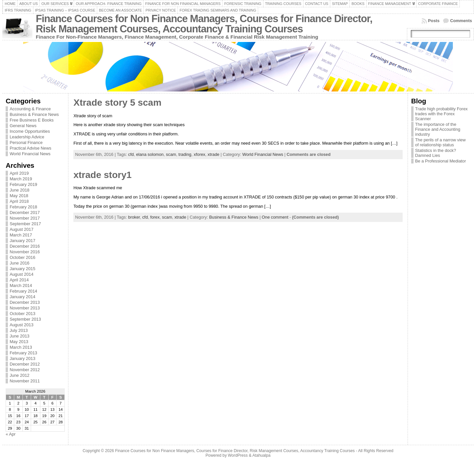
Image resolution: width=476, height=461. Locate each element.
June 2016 (20, 263)
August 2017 (21, 229)
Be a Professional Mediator (441, 161)
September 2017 (25, 224)
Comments (461, 21)
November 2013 (25, 308)
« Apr (11, 434)
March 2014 (21, 285)
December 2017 (25, 213)
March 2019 (21, 179)
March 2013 (21, 347)
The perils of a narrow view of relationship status (440, 142)
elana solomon (150, 154)
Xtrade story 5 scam (117, 103)
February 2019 (23, 184)
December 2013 (25, 302)
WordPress (238, 455)
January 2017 (22, 241)
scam (171, 154)
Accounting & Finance (30, 109)
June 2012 (20, 375)
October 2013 (22, 314)
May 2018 (19, 196)
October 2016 (22, 257)
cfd (131, 154)
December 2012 (25, 364)
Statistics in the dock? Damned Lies (436, 153)
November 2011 (25, 381)
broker (134, 217)
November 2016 (25, 252)
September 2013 (25, 319)
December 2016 (25, 246)
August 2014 (21, 274)
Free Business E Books (32, 120)
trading (185, 154)
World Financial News (30, 154)
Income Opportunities (30, 131)
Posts (434, 21)
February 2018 (23, 207)
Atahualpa (261, 455)
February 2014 (23, 291)
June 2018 (20, 190)
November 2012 (25, 370)
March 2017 (21, 235)
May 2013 (19, 342)
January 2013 (22, 358)
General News (23, 126)
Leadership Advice (27, 137)
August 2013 (21, 325)
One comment (275, 217)
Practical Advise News (30, 148)
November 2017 (25, 218)
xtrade (214, 154)
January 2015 (22, 269)
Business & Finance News (34, 114)
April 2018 (19, 201)
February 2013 (23, 353)
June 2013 (20, 336)
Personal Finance (26, 142)
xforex (199, 154)
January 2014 (22, 297)
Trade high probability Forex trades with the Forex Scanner (441, 114)
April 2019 (19, 173)
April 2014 (19, 280)
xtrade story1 (102, 175)
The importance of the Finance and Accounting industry (438, 129)
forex (155, 217)
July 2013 (19, 330)
